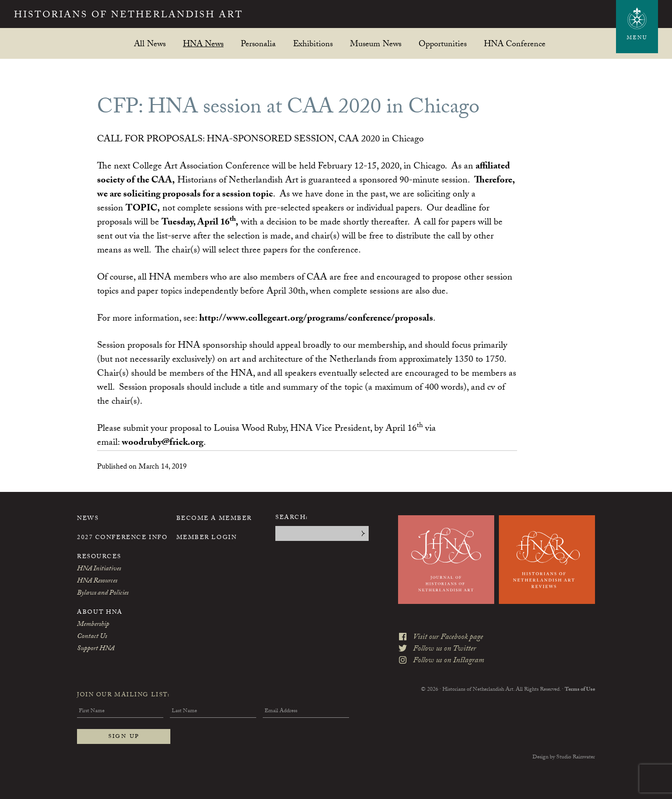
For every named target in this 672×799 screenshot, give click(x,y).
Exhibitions (313, 44)
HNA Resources (97, 582)
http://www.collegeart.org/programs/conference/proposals (316, 319)
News (88, 519)
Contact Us (92, 637)
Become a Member (214, 519)
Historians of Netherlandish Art (129, 16)
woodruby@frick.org (163, 443)
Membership (93, 625)
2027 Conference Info (122, 538)
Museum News (376, 44)
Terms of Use (580, 690)
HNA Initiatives (99, 569)
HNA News (203, 44)
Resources (99, 557)
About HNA (100, 613)
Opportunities (443, 44)
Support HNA (96, 649)
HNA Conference (515, 44)
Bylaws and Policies (103, 594)
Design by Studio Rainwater (564, 757)
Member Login (207, 538)
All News (150, 44)
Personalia (258, 44)
